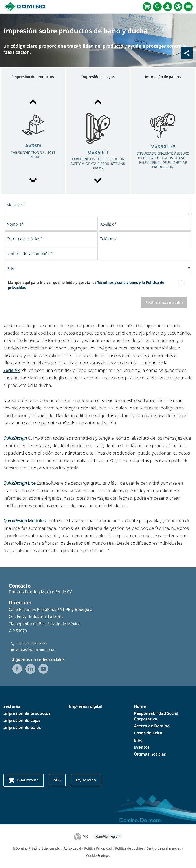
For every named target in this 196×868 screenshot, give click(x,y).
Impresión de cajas (22, 720)
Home (140, 706)
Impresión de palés (22, 727)
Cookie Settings (98, 855)
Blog (138, 740)
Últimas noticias (150, 754)
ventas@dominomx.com (36, 650)
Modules (25, 521)
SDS (57, 780)
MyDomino (86, 780)
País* (11, 269)
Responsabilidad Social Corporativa (156, 716)
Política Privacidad (98, 848)
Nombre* (15, 224)
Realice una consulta (164, 303)
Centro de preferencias (164, 848)
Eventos (142, 747)
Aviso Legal (72, 848)
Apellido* (108, 224)
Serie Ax (12, 370)
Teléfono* (109, 239)
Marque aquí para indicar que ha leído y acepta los (86, 285)
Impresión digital (85, 706)
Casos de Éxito (148, 733)
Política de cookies (129, 848)
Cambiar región (108, 836)
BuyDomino (24, 780)
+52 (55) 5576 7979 (32, 643)
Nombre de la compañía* (30, 253)
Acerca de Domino (152, 726)
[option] (33, 142)
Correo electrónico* (25, 239)
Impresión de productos (27, 713)
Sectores (12, 706)
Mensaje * (16, 205)
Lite (19, 483)
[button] (33, 102)
